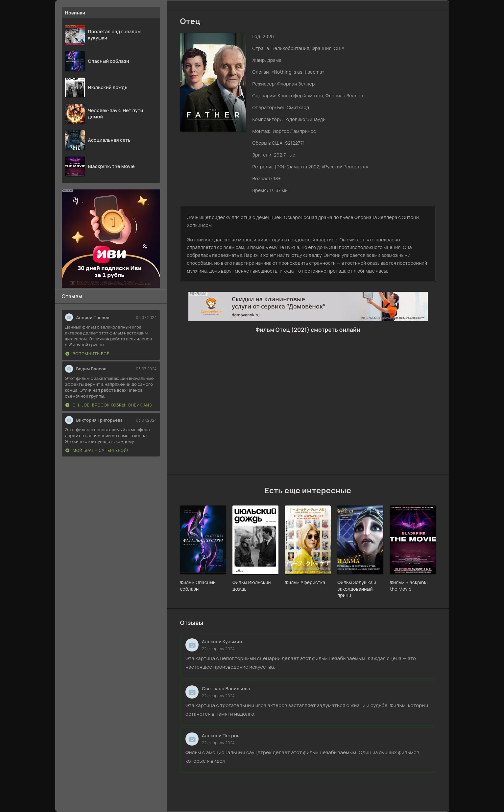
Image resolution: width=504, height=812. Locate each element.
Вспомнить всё (88, 354)
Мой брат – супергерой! (97, 450)
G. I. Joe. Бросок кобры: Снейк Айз (109, 405)
